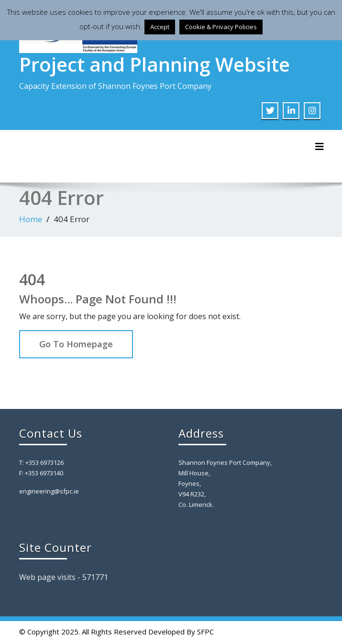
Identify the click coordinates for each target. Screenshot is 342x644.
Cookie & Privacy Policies (221, 27)
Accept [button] (160, 27)
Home (31, 219)
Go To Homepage (76, 344)
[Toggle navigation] (320, 147)
